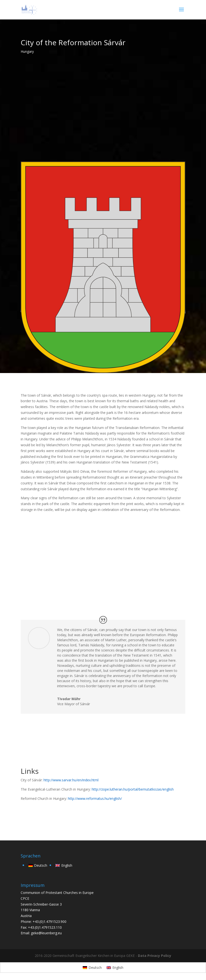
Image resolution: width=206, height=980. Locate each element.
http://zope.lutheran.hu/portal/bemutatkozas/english (133, 789)
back (31, 815)
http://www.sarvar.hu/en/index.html (71, 780)
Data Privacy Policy (155, 956)
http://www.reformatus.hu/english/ (95, 798)
